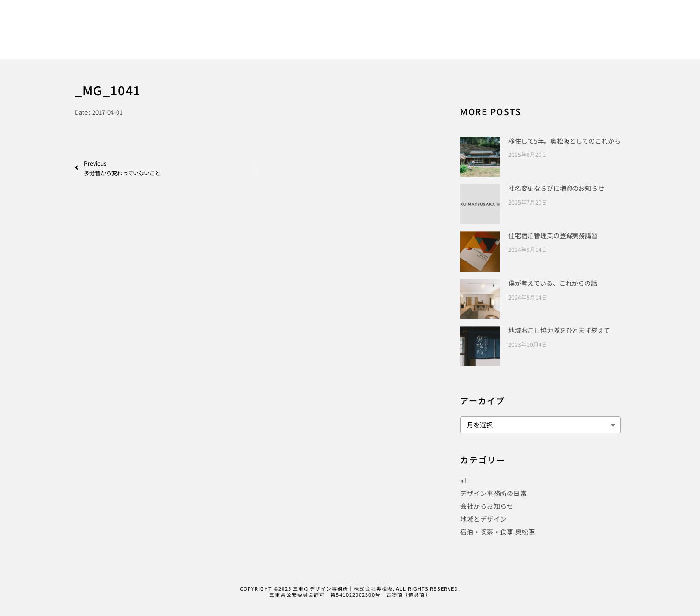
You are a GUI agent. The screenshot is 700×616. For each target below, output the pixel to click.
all (464, 481)
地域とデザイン (483, 519)
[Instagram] (644, 20)
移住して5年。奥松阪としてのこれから (564, 141)
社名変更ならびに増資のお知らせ (556, 188)
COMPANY (585, 37)
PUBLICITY (447, 37)
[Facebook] (613, 20)
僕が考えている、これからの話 (553, 283)
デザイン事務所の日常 (493, 493)
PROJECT (498, 37)
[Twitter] (629, 20)
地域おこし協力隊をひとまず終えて (559, 330)
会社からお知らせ (487, 506)
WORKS (399, 37)
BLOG (541, 37)
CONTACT (634, 37)
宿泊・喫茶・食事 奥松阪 (497, 532)
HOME (358, 37)
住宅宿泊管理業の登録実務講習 (553, 235)
